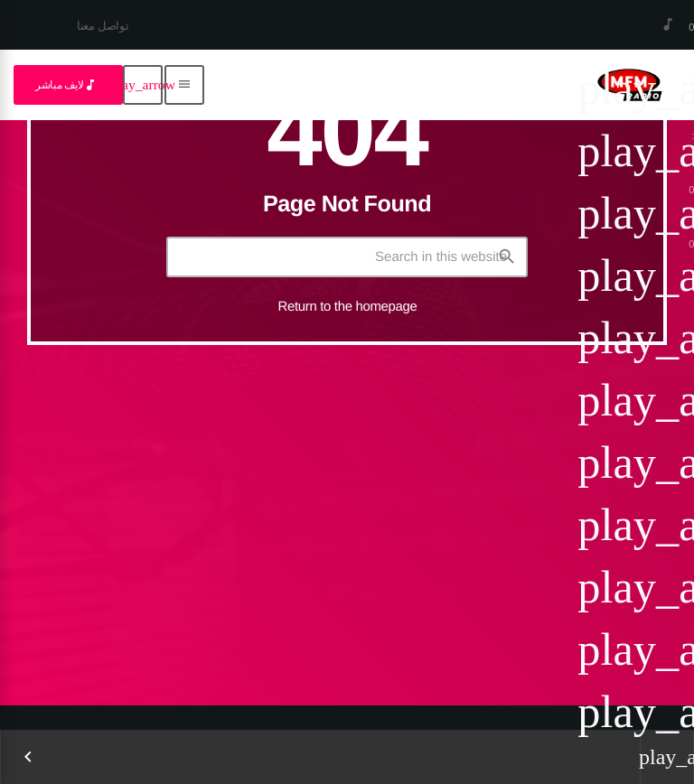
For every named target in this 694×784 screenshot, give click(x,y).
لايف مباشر (66, 85)
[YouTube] (75, 35)
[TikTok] (62, 35)
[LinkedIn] (50, 35)
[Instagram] (37, 35)
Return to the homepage (348, 307)
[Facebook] (24, 35)
